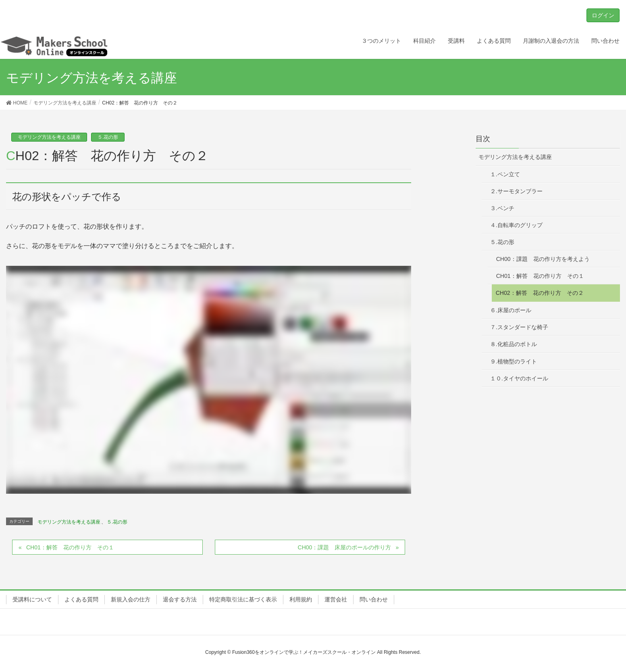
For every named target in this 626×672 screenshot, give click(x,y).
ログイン (603, 15)
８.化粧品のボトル (514, 344)
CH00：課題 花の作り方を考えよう (543, 259)
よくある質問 (81, 599)
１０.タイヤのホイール (519, 378)
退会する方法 (180, 599)
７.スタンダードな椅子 (519, 327)
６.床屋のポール (511, 310)
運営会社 (336, 599)
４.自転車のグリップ (516, 225)
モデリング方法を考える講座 (49, 137)
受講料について (32, 599)
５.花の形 (108, 137)
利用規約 (301, 599)
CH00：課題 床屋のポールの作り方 (345, 547)
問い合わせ (374, 599)
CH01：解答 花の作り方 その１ (70, 547)
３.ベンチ (502, 208)
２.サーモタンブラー (516, 191)
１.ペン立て (505, 174)
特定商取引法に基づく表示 (243, 599)
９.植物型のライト (514, 361)
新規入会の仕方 (131, 599)
